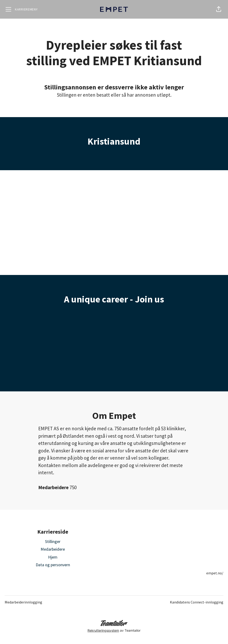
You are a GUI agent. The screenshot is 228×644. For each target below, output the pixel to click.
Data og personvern (53, 565)
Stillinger (53, 541)
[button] (219, 9)
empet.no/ (215, 573)
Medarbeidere (53, 549)
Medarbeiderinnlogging (23, 602)
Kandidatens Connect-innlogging (197, 602)
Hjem (53, 557)
